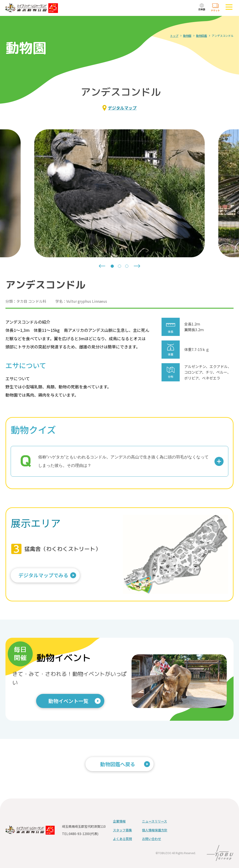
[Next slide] (137, 266)
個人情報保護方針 (155, 830)
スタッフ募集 (122, 830)
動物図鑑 (202, 36)
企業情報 (119, 821)
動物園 (187, 36)
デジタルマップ (122, 108)
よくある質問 (122, 839)
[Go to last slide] (102, 266)
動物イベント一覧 (68, 701)
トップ (174, 36)
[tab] (112, 266)
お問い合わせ (152, 839)
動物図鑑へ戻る (118, 764)
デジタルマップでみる (46, 577)
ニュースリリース (154, 821)
